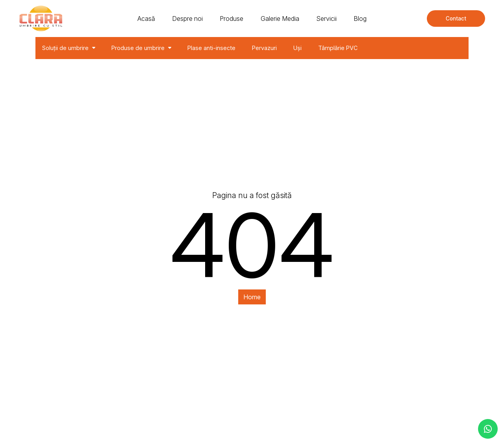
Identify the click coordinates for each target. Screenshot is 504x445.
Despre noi (187, 19)
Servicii (326, 19)
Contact (456, 19)
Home (252, 297)
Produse (232, 19)
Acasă (146, 19)
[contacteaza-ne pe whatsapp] (488, 429)
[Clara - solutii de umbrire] (41, 19)
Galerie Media (280, 19)
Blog (360, 19)
